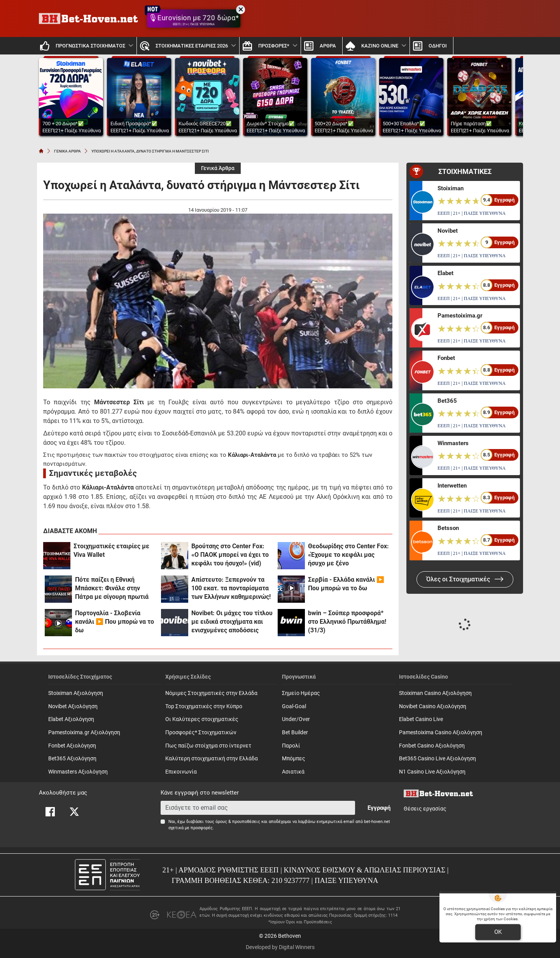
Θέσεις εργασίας (425, 809)
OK (498, 932)
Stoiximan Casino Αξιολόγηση (435, 693)
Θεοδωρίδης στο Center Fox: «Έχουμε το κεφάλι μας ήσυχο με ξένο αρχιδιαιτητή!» (348, 555)
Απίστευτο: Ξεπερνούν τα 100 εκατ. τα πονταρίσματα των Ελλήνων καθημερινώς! (231, 588)
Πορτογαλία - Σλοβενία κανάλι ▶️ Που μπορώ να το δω (115, 622)
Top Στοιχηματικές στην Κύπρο (204, 706)
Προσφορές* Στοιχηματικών (201, 733)
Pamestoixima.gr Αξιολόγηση (84, 733)
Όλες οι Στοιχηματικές (465, 579)
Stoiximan (451, 188)
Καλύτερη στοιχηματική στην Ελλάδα (212, 759)
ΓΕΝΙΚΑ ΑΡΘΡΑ (67, 151)
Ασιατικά (293, 772)
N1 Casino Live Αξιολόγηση (432, 772)
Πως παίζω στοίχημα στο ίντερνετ (208, 746)
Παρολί (291, 746)
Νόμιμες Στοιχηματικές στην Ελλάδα (211, 693)
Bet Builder (295, 733)
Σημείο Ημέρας (301, 693)
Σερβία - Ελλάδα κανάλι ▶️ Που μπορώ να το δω (346, 584)
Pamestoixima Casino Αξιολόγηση (441, 733)
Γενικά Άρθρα (218, 168)
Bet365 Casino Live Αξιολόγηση (437, 759)
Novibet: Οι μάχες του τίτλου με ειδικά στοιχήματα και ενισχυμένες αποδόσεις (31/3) (232, 622)
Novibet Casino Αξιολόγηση (433, 706)
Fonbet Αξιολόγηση (72, 746)
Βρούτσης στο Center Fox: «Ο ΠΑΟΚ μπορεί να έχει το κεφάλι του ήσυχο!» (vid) (230, 555)
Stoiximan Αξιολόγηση (76, 693)
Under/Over (296, 719)
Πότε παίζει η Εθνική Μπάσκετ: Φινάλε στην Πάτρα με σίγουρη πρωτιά (112, 588)
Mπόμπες (294, 759)
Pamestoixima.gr (460, 316)
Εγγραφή (379, 808)
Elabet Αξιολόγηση (71, 719)
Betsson (448, 528)
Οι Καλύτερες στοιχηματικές (202, 719)
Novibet (448, 231)
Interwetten (452, 486)
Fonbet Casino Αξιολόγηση (432, 746)
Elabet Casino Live (421, 719)
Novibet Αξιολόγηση (73, 706)
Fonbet (446, 358)
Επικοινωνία (181, 772)
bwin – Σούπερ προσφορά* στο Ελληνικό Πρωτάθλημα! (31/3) (347, 622)
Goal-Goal (294, 706)
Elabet (445, 273)
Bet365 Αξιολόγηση (72, 759)
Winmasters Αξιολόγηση (78, 772)
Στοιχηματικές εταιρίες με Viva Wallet (111, 550)
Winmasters (453, 443)
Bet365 (447, 401)
